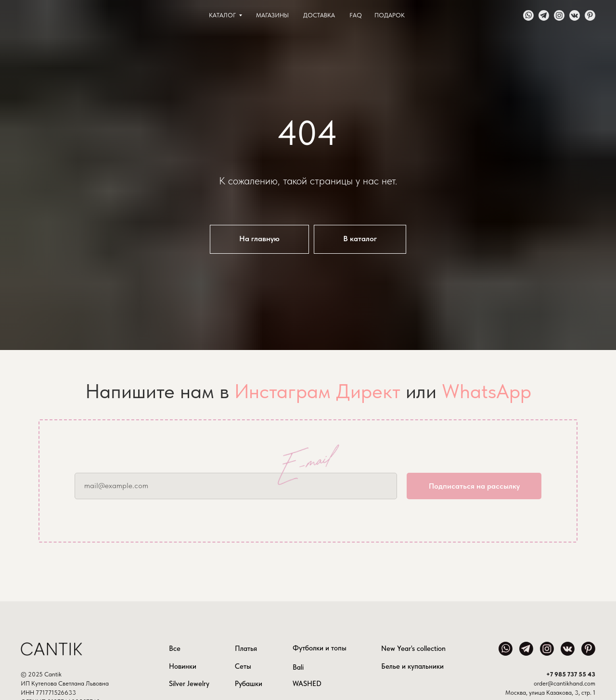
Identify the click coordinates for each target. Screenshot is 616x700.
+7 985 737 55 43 (571, 674)
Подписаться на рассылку (474, 486)
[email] (236, 486)
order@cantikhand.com (565, 683)
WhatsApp (487, 391)
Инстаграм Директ (317, 391)
